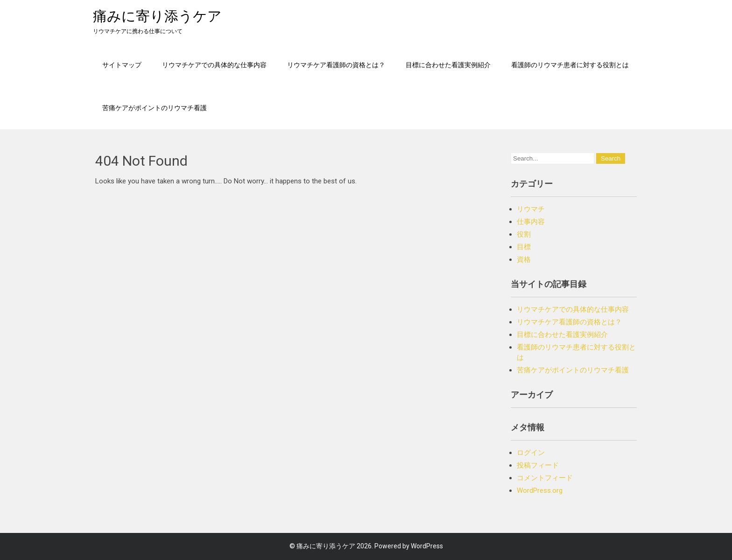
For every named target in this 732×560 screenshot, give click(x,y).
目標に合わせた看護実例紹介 (448, 65)
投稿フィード (538, 465)
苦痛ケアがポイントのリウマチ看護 (155, 108)
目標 (524, 247)
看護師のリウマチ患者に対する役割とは (570, 65)
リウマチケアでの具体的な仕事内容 (214, 65)
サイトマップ (122, 65)
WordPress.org (540, 490)
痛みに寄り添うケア (157, 16)
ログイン (531, 453)
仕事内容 (531, 222)
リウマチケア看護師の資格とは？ (336, 65)
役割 (524, 234)
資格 (524, 259)
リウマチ (531, 209)
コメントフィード (545, 478)
